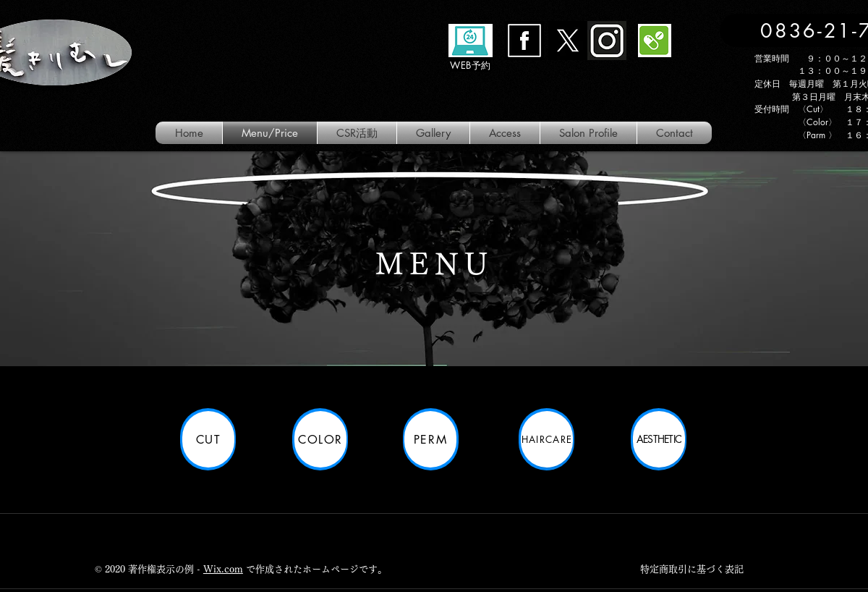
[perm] (430, 439)
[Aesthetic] (659, 439)
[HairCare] (547, 439)
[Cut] (208, 439)
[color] (320, 439)
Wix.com (223, 569)
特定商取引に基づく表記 (692, 569)
